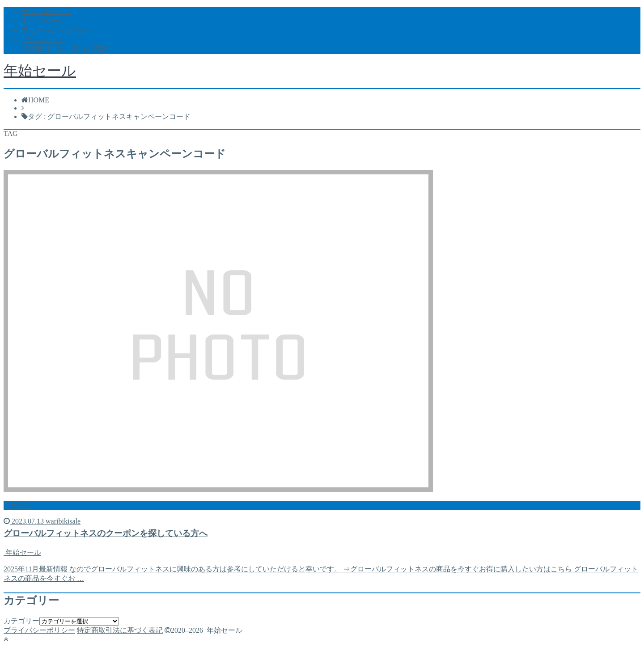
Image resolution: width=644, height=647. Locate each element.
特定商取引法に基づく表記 (64, 49)
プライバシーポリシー (57, 30)
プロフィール (43, 40)
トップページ (43, 21)
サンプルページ (47, 11)
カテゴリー (21, 621)
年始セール (40, 71)
